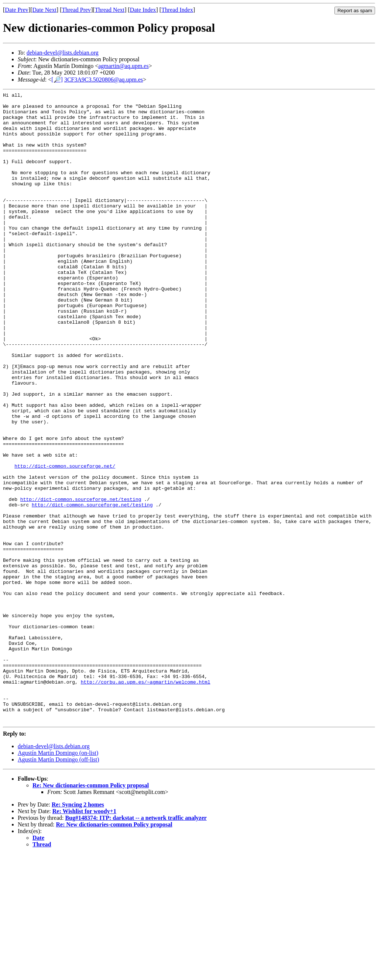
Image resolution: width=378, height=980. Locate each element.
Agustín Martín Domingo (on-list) (58, 879)
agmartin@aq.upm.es (123, 66)
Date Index (143, 10)
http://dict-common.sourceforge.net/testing (81, 581)
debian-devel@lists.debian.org (63, 53)
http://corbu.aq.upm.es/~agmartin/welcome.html (146, 800)
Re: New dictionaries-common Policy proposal (91, 912)
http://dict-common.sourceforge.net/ (65, 541)
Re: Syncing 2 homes (78, 931)
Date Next (44, 10)
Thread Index (177, 10)
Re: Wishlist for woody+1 (84, 937)
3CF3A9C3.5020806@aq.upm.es (104, 80)
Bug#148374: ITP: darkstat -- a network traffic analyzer (136, 944)
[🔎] (57, 80)
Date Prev (17, 10)
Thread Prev (76, 10)
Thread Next (110, 10)
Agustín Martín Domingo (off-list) (59, 886)
